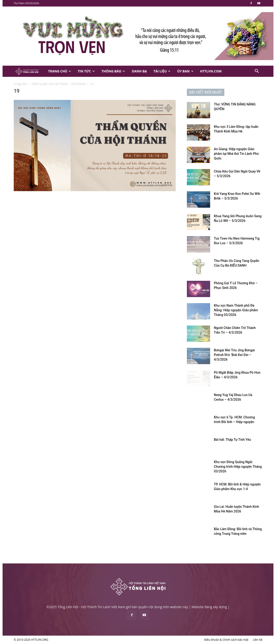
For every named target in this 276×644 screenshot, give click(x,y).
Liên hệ (257, 640)
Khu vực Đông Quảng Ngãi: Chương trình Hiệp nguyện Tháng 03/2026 (238, 467)
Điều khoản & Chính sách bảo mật (226, 640)
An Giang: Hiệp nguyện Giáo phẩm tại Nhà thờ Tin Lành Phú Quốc (236, 154)
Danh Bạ (139, 71)
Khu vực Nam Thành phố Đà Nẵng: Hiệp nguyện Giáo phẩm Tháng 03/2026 (236, 310)
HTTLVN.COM (211, 71)
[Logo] (29, 71)
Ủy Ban (185, 71)
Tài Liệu (162, 71)
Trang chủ (20, 84)
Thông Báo (113, 71)
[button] (257, 72)
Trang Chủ (60, 71)
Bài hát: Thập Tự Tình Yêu (232, 440)
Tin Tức (86, 71)
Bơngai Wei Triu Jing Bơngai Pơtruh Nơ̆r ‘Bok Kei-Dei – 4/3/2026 (234, 355)
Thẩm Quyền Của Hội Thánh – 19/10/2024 (58, 84)
